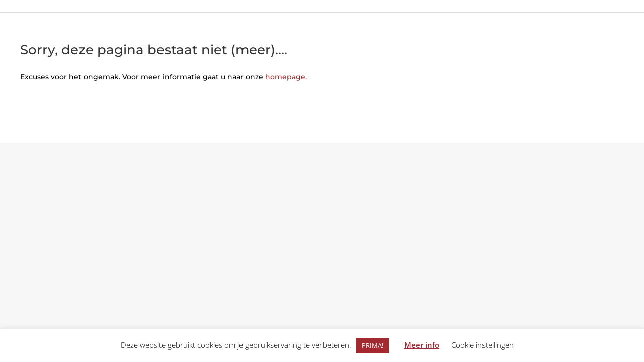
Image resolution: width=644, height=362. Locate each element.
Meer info (422, 345)
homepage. (286, 77)
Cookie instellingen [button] (482, 345)
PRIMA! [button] (373, 345)
